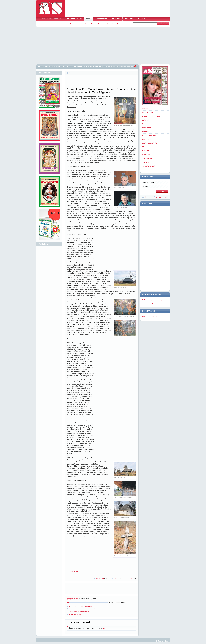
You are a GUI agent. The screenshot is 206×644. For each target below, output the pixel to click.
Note (118, 578)
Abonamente (101, 19)
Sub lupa (146, 162)
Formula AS (46, 66)
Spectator (146, 155)
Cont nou (148, 197)
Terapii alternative (149, 166)
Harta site (159, 641)
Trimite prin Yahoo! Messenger (81, 606)
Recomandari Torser (150, 316)
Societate (146, 151)
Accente (145, 109)
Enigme (101, 24)
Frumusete (146, 132)
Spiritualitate (90, 24)
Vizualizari (103, 578)
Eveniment (146, 128)
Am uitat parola (162, 197)
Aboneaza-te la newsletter (79, 612)
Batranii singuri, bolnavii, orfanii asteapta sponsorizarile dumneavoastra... (155, 302)
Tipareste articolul (76, 614)
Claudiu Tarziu (75, 571)
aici (104, 628)
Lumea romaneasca (60, 24)
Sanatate (110, 24)
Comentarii (131, 578)
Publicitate (116, 19)
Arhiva (89, 19)
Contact (142, 19)
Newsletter (129, 19)
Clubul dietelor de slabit (151, 116)
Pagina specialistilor (150, 143)
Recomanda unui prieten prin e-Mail (83, 609)
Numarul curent (74, 19)
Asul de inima (44, 24)
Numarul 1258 (81, 66)
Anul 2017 (67, 66)
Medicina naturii (76, 24)
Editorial (145, 120)
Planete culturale (149, 147)
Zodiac (145, 170)
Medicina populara (124, 24)
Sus (166, 641)
